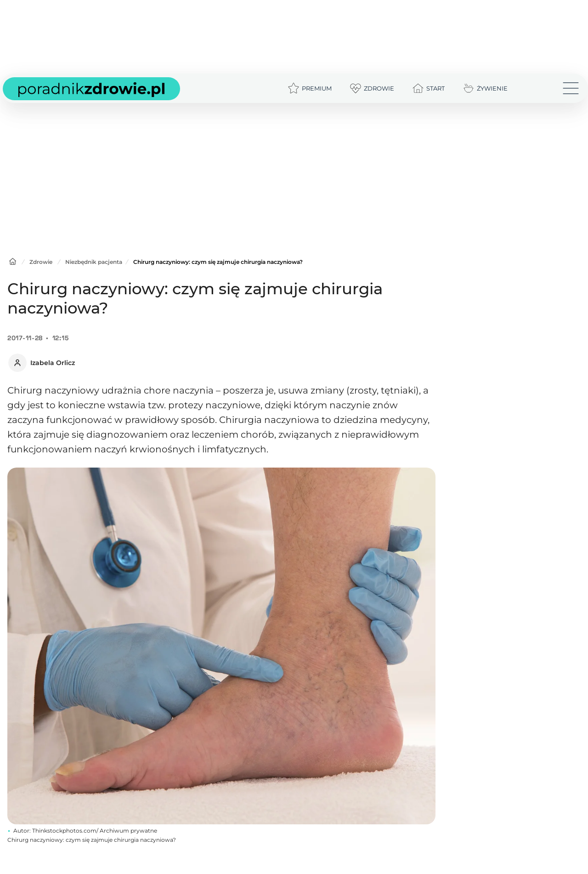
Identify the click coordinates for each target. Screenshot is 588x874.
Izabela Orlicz (53, 363)
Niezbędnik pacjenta (94, 262)
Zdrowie (41, 262)
